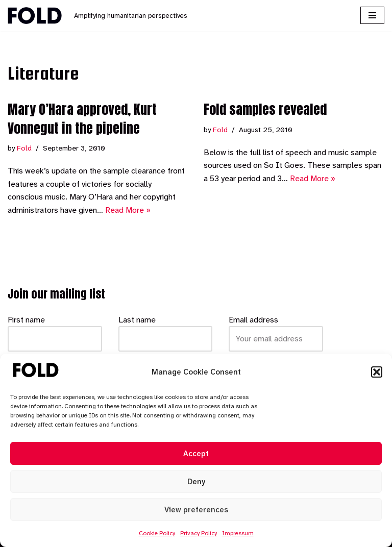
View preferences (196, 510)
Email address (253, 320)
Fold (24, 148)
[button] (377, 372)
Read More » (128, 210)
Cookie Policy (157, 533)
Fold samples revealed (265, 109)
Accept (196, 454)
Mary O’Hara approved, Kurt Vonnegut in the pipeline (82, 118)
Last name (137, 320)
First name (26, 320)
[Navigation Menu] (372, 15)
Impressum (238, 533)
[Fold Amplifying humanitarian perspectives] (97, 16)
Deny (196, 482)
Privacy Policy (199, 533)
